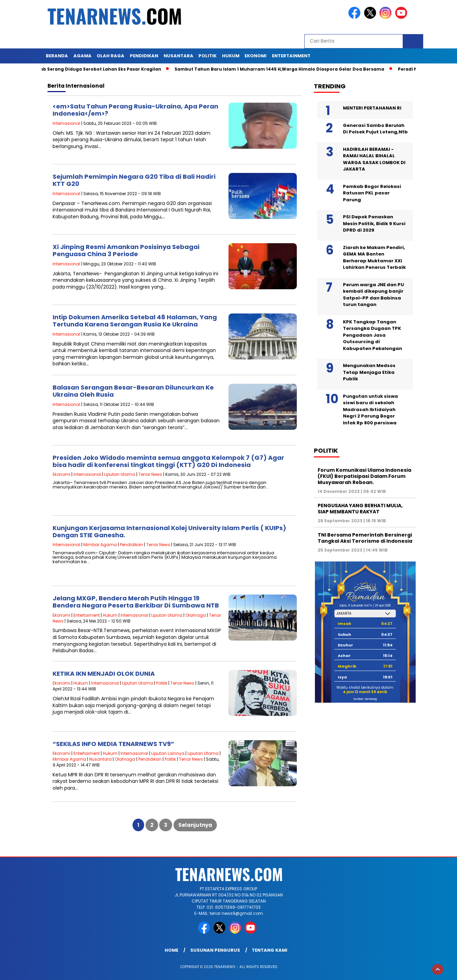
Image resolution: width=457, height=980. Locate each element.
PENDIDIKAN (144, 56)
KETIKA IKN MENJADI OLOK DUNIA (104, 674)
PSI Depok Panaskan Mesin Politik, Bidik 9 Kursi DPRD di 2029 (374, 223)
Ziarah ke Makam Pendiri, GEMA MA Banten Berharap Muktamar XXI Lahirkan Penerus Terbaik (374, 258)
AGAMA (82, 56)
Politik (162, 683)
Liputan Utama (120, 474)
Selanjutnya (195, 825)
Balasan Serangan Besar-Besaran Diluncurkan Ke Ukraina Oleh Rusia (133, 391)
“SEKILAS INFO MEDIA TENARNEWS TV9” (113, 744)
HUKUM (231, 56)
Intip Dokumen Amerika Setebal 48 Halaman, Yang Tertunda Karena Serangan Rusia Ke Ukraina (135, 321)
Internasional (66, 123)
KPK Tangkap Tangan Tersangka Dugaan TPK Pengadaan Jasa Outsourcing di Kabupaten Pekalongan (372, 335)
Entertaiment (87, 615)
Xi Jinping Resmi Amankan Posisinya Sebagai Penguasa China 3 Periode (126, 251)
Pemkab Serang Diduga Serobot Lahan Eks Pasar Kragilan (97, 69)
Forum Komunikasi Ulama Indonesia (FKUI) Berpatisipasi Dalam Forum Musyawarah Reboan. (364, 476)
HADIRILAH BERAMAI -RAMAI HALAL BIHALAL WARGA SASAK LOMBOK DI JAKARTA (374, 159)
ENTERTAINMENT (291, 56)
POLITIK (207, 56)
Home (171, 950)
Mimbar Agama (100, 545)
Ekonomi (61, 474)
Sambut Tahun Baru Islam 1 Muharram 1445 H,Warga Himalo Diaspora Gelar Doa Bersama (282, 69)
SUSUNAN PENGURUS (215, 950)
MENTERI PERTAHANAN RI (372, 108)
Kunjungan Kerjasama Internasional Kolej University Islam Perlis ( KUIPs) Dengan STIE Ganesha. (169, 532)
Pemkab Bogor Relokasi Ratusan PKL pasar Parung (372, 193)
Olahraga (196, 615)
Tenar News (150, 474)
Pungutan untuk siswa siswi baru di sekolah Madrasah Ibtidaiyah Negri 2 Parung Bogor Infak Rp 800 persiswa (370, 409)
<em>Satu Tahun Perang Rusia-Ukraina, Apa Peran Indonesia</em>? (135, 110)
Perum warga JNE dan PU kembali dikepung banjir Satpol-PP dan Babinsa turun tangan (373, 295)
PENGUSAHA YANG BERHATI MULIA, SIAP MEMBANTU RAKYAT (360, 509)
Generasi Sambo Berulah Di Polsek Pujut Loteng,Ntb (375, 129)
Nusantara (100, 759)
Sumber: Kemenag (365, 699)
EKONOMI (255, 56)
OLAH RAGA (110, 56)
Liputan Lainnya (168, 753)
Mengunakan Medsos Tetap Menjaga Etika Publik (369, 372)
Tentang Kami (269, 950)
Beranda (57, 56)
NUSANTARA (178, 56)
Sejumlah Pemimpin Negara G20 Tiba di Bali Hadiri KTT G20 (134, 180)
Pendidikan (131, 545)
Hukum (110, 615)
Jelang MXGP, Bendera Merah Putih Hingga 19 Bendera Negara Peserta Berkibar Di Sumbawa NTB (136, 602)
